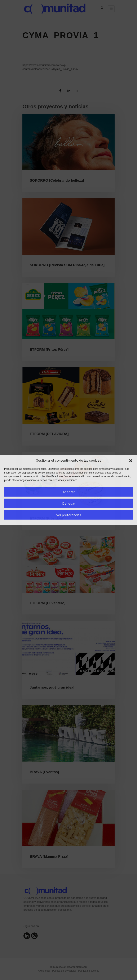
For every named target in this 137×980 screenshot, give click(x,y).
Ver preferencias (69, 515)
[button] (131, 461)
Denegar (69, 503)
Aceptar (69, 492)
